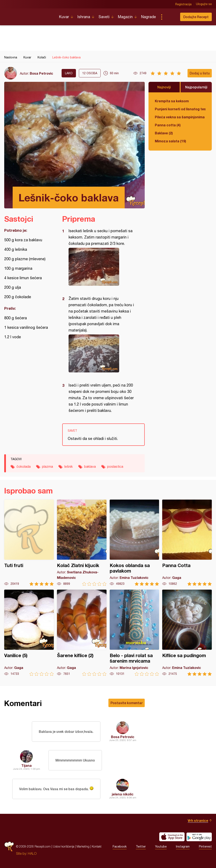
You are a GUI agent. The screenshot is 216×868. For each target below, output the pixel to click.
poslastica (115, 466)
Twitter (141, 846)
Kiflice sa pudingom (187, 633)
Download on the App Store (172, 837)
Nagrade (148, 17)
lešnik (69, 466)
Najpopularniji (196, 87)
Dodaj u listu (200, 73)
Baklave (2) (164, 133)
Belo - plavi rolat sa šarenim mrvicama (134, 633)
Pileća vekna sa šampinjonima (180, 117)
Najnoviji (164, 87)
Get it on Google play (199, 837)
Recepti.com (28, 15)
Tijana (26, 765)
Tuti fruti (29, 543)
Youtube (161, 846)
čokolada (24, 466)
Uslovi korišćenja (64, 846)
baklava (90, 466)
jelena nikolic (123, 794)
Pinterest (205, 846)
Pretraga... (170, 17)
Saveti (104, 17)
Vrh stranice (198, 820)
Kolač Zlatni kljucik (82, 543)
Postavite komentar (127, 703)
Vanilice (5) (29, 633)
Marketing (83, 846)
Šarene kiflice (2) (82, 633)
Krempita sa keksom (172, 101)
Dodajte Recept (196, 17)
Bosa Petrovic (41, 73)
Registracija (183, 4)
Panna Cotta (187, 543)
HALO (32, 853)
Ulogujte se (204, 4)
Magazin (125, 17)
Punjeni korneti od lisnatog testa (180, 109)
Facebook (120, 846)
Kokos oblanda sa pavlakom (134, 543)
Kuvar (64, 17)
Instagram (183, 846)
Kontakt (97, 846)
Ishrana (84, 17)
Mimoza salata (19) (170, 141)
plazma (47, 466)
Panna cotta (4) (168, 125)
